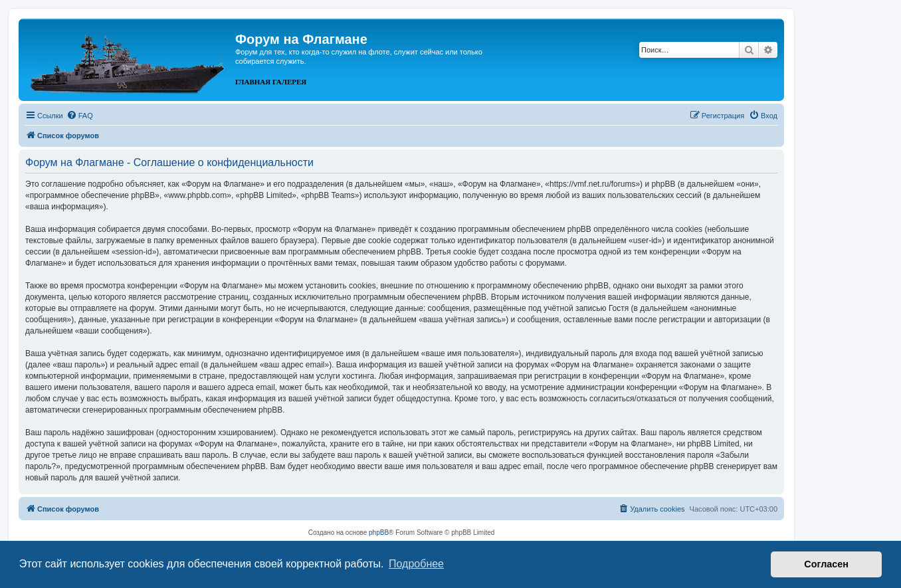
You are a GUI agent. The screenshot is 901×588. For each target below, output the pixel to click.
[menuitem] (80, 116)
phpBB (379, 533)
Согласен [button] (826, 564)
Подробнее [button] (416, 564)
